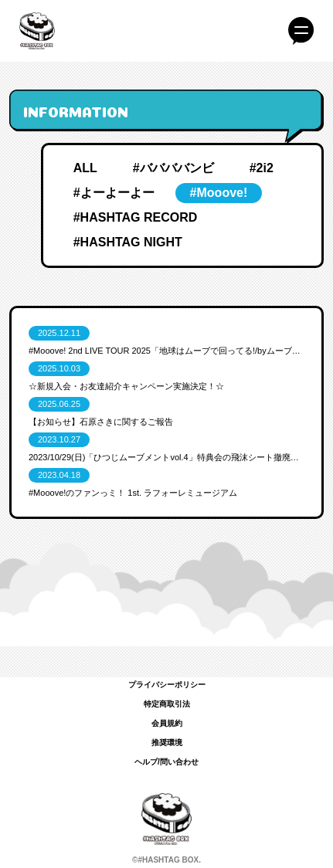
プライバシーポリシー (167, 685)
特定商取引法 (167, 704)
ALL (85, 168)
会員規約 (167, 723)
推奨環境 (167, 743)
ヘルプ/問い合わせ (166, 762)
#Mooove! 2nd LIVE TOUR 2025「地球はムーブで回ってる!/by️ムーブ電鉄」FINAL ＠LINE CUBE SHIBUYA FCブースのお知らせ (166, 351)
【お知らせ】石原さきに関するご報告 (101, 422)
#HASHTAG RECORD (136, 217)
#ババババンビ (173, 168)
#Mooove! (219, 193)
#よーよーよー (114, 193)
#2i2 (262, 168)
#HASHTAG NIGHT (128, 242)
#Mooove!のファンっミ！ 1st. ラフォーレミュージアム (133, 493)
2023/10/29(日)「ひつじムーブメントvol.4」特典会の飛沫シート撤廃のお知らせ (166, 457)
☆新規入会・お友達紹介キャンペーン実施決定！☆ (126, 386)
